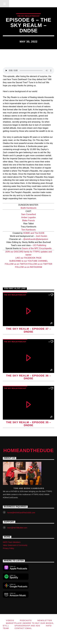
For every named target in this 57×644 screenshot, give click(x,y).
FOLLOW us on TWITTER (40, 264)
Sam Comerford (28, 214)
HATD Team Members (12, 542)
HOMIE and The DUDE (34, 233)
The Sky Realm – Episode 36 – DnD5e (28, 377)
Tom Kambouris (28, 230)
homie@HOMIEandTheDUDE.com (21, 513)
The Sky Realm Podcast (28, 16)
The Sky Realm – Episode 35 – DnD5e (28, 424)
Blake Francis (28, 220)
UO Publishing (40, 245)
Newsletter (45, 620)
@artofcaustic (30, 239)
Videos (10, 620)
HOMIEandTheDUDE (28, 4)
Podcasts (26, 620)
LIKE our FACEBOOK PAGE (28, 258)
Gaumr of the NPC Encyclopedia (37, 248)
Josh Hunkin (41, 236)
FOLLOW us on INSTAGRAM (29, 267)
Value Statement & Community (15, 545)
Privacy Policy (8, 548)
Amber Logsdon (28, 217)
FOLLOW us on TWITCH (16, 264)
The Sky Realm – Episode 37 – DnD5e (28, 330)
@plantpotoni (42, 239)
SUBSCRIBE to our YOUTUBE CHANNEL (28, 261)
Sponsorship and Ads (27, 626)
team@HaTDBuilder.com (17, 528)
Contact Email (23, 628)
